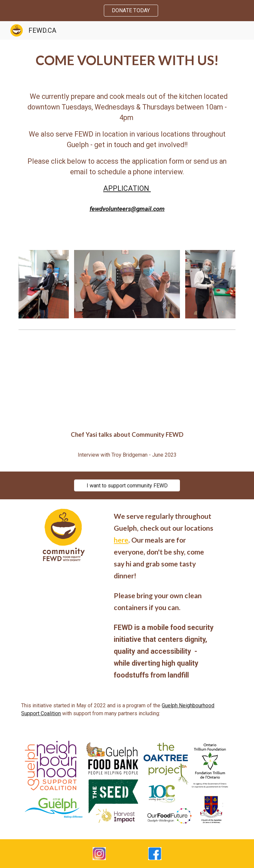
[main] (127, 60)
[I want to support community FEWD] (127, 486)
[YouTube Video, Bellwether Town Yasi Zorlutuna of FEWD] (127, 378)
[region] (127, 11)
